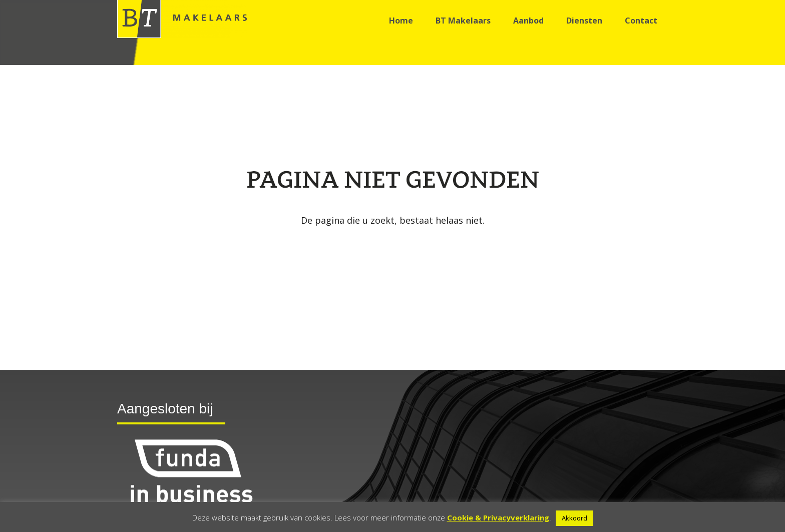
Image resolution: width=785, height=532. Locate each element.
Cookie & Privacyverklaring (498, 517)
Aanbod (528, 21)
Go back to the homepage (392, 245)
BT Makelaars (463, 21)
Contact (641, 21)
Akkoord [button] (574, 518)
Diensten (584, 21)
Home (401, 21)
